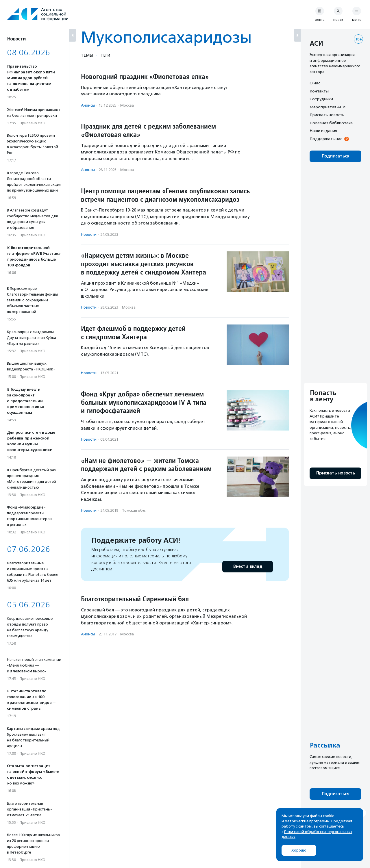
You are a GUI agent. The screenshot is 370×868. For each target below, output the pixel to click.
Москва (127, 105)
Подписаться (335, 156)
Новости (89, 234)
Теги (105, 55)
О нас (315, 83)
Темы (87, 55)
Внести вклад (247, 566)
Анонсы (88, 105)
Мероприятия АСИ (328, 107)
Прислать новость (327, 115)
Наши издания (323, 131)
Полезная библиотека (331, 123)
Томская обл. (134, 510)
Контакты (319, 91)
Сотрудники (321, 99)
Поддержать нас (326, 139)
